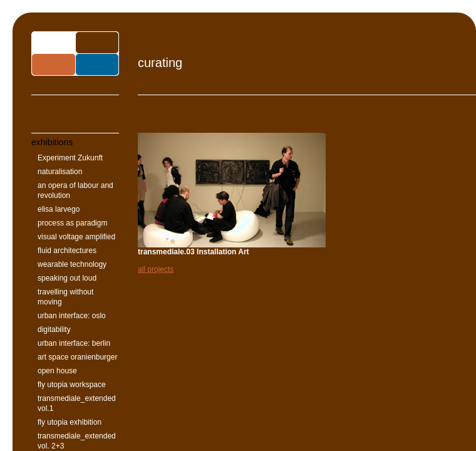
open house (57, 371)
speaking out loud (67, 278)
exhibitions (52, 142)
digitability (54, 329)
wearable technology (72, 264)
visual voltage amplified (76, 237)
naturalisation (60, 172)
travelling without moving (65, 297)
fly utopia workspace (72, 385)
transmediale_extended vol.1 (77, 403)
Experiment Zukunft (70, 158)
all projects (156, 269)
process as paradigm (72, 223)
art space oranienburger (77, 357)
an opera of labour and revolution (75, 190)
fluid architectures (67, 251)
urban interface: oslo (72, 316)
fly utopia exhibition (70, 422)
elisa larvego (59, 209)
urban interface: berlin (74, 343)
